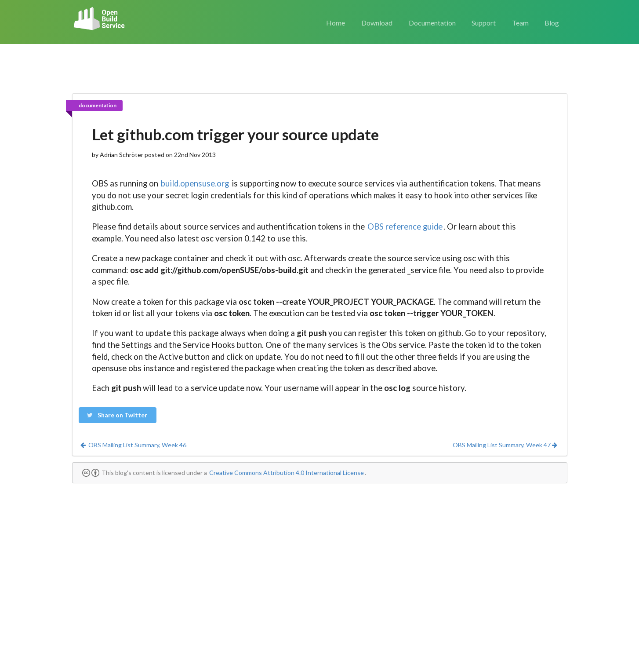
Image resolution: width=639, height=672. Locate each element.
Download (377, 23)
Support (484, 23)
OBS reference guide (405, 226)
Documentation (432, 23)
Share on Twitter (117, 415)
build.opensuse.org (195, 183)
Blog (552, 23)
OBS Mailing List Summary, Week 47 (505, 445)
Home (336, 23)
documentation (98, 105)
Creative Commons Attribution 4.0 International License (287, 473)
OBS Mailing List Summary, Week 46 (133, 445)
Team (520, 23)
